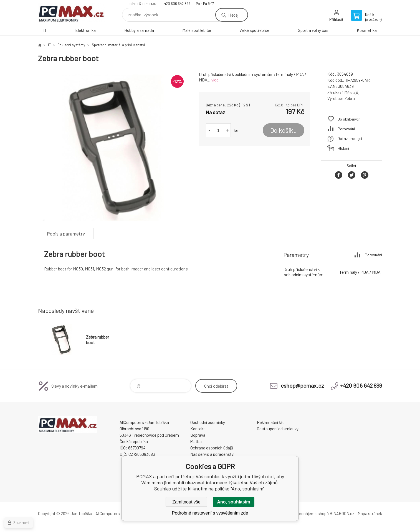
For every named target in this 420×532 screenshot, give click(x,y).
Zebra (350, 98)
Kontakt (198, 429)
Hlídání (343, 148)
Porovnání (346, 129)
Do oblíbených (349, 119)
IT (45, 30)
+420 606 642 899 (176, 4)
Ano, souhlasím (233, 502)
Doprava (198, 435)
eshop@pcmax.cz (142, 4)
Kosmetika (367, 30)
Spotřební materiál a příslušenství (118, 45)
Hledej (233, 15)
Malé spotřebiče (197, 30)
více (215, 80)
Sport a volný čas (313, 30)
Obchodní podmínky (208, 422)
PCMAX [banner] (71, 13)
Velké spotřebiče (254, 30)
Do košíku (284, 130)
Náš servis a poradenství (212, 454)
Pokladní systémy (71, 45)
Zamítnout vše (186, 502)
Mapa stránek (370, 513)
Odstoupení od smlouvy (278, 429)
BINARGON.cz (342, 513)
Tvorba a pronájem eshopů (305, 513)
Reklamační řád (271, 422)
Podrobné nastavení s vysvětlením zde (210, 513)
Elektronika (85, 30)
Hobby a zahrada (139, 30)
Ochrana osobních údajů (212, 448)
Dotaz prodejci (350, 138)
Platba (196, 441)
